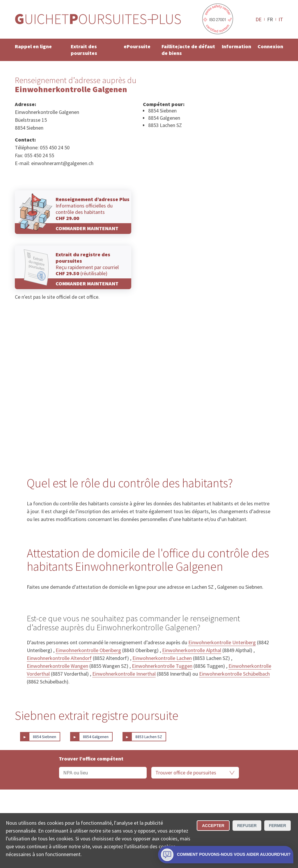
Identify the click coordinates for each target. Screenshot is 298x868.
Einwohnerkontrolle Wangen (57, 666)
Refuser (247, 826)
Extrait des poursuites (84, 50)
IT (281, 19)
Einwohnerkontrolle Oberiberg (88, 650)
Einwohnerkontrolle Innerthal (124, 674)
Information (236, 46)
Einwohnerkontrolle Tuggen (162, 666)
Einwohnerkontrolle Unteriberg (222, 642)
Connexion (270, 46)
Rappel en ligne (33, 46)
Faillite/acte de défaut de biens (188, 50)
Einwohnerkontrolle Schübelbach (234, 674)
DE (259, 19)
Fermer (277, 826)
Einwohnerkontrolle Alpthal (192, 650)
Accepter (213, 826)
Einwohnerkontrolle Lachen (162, 658)
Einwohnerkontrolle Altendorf (59, 658)
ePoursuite (137, 46)
